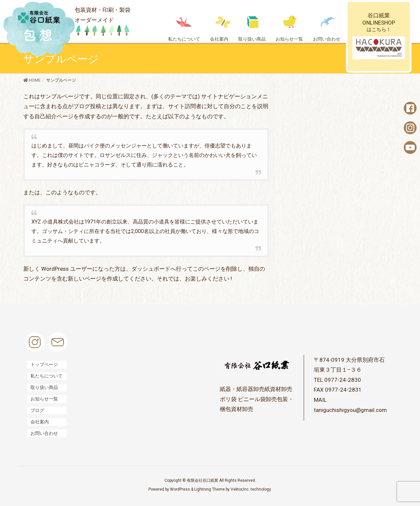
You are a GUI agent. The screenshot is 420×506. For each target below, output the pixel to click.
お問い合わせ (44, 433)
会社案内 (40, 422)
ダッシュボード (151, 269)
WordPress (180, 489)
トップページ (44, 364)
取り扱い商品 (44, 387)
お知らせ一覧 (44, 399)
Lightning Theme (210, 489)
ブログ (37, 410)
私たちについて (47, 376)
